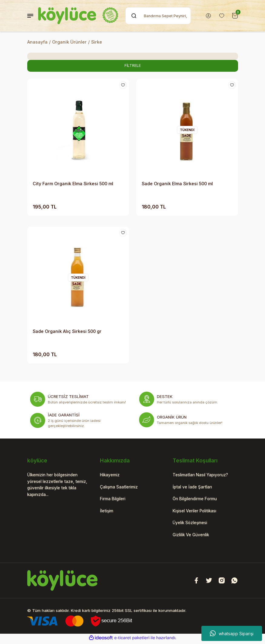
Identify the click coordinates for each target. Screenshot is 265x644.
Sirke (97, 42)
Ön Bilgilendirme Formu (197, 500)
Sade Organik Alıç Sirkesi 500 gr (67, 332)
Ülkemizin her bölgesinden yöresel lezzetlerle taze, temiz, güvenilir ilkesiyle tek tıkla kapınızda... (57, 485)
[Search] (158, 16)
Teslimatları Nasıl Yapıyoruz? (204, 475)
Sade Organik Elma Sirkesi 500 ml (177, 184)
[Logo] (78, 16)
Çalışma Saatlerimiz (121, 487)
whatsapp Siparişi (232, 633)
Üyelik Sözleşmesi (192, 524)
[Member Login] (208, 16)
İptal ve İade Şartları (194, 487)
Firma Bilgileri (114, 500)
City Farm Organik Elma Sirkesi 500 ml (73, 184)
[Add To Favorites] (123, 86)
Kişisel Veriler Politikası (198, 512)
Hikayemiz (111, 475)
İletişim (108, 512)
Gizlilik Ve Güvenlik (193, 536)
